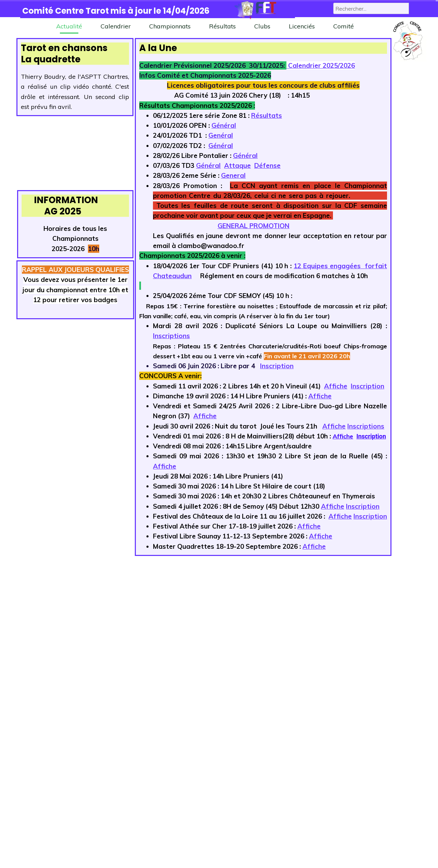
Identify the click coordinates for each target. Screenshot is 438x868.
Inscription (277, 366)
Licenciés (302, 26)
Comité (344, 26)
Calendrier (116, 26)
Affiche (336, 386)
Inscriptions (171, 336)
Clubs (262, 26)
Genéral (221, 135)
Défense (267, 165)
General (233, 175)
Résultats (222, 26)
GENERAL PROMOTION (254, 226)
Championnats (170, 26)
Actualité (69, 26)
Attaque (237, 165)
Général (224, 125)
